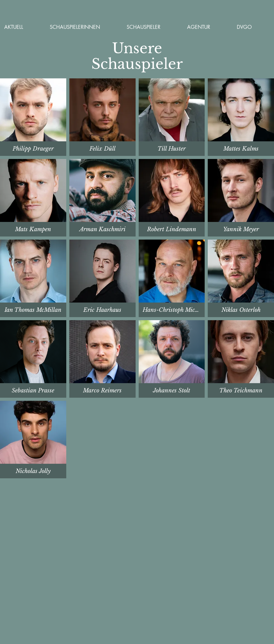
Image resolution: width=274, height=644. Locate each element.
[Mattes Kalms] (33, 229)
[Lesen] (103, 148)
